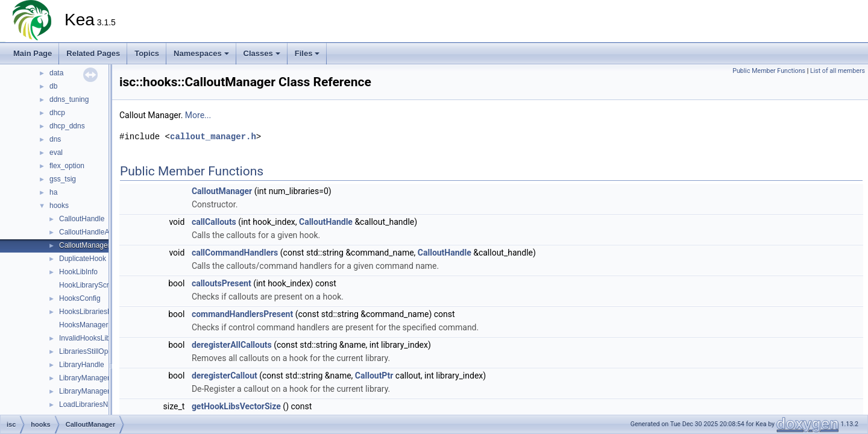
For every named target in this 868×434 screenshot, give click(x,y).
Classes (262, 53)
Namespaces (201, 53)
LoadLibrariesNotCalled (97, 404)
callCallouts (214, 222)
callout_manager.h (213, 137)
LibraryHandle (82, 365)
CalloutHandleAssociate (97, 232)
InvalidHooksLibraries (94, 338)
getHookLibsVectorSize (236, 406)
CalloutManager (85, 245)
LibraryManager (84, 378)
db (53, 86)
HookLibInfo (78, 272)
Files (307, 53)
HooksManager (83, 325)
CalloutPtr (374, 376)
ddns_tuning (69, 99)
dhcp (57, 113)
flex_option (67, 166)
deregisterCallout (225, 376)
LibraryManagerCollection (100, 391)
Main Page (33, 53)
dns (55, 139)
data (56, 73)
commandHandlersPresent (242, 314)
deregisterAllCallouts (232, 345)
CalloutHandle (82, 219)
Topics (147, 53)
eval (56, 153)
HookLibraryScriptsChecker (103, 285)
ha (53, 192)
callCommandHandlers (235, 253)
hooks (59, 206)
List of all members (838, 71)
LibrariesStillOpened (92, 351)
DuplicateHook (83, 259)
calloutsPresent (222, 283)
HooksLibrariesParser (94, 312)
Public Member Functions (769, 71)
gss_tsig (63, 179)
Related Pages (93, 53)
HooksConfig (80, 298)
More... (198, 115)
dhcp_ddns (67, 126)
